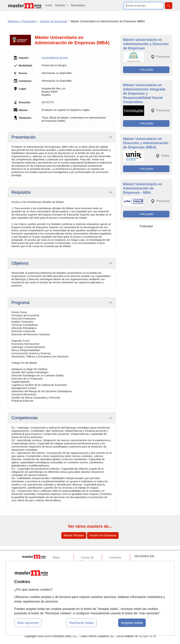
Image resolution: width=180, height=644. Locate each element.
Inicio (49, 5)
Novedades (78, 5)
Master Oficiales (74, 535)
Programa (20, 303)
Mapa (56, 558)
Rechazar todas (81, 623)
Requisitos (21, 192)
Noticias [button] (60, 5)
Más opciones (28, 623)
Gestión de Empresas (103, 535)
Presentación (23, 137)
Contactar (115, 558)
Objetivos (20, 263)
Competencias (25, 418)
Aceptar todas (132, 623)
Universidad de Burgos (55, 58)
